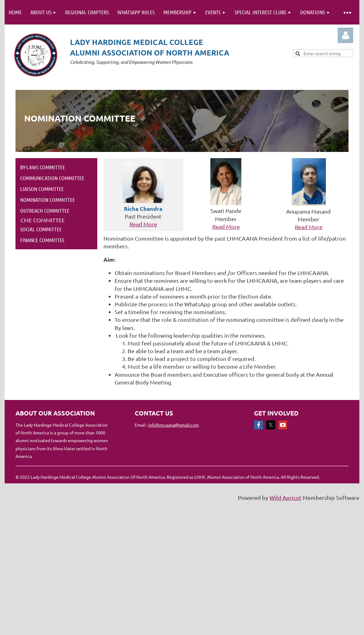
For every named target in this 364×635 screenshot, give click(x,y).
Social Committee (41, 229)
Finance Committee (42, 240)
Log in (345, 35)
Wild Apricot (285, 497)
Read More (143, 224)
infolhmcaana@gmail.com (174, 425)
